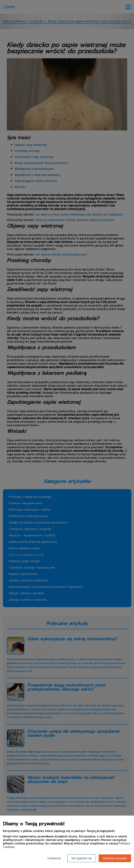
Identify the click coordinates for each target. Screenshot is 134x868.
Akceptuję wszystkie (115, 858)
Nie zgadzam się (82, 858)
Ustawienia (54, 858)
